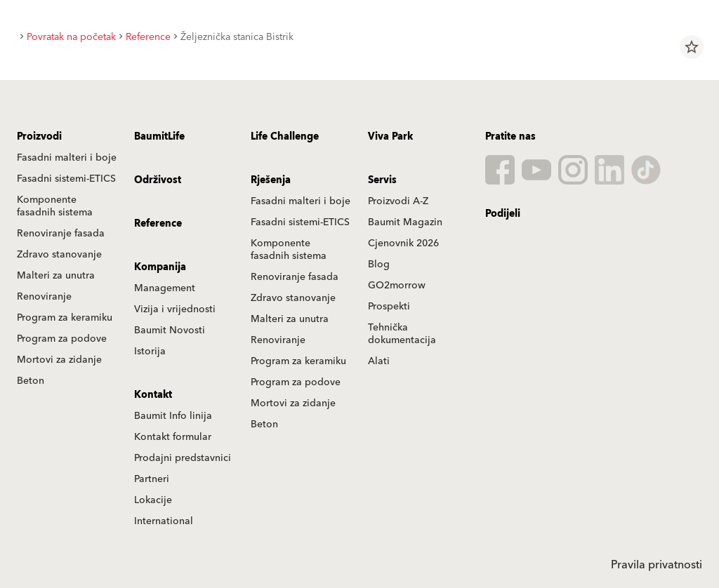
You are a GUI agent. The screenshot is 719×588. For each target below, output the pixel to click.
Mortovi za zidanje (59, 360)
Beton (31, 381)
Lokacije (153, 500)
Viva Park (390, 137)
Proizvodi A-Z (398, 201)
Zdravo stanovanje (59, 255)
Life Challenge (285, 137)
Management (165, 288)
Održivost (158, 180)
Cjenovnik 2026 (403, 243)
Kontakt (153, 395)
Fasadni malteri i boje (67, 158)
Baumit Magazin (405, 222)
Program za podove (62, 339)
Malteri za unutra (56, 276)
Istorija (150, 352)
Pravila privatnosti (657, 565)
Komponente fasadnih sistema (55, 206)
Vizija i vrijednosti (175, 309)
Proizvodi (39, 137)
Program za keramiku (65, 318)
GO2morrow (397, 286)
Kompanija (160, 267)
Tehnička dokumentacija (402, 334)
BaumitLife (159, 137)
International (164, 521)
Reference (158, 224)
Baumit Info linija (173, 416)
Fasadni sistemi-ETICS (66, 179)
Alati (379, 361)
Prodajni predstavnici (183, 458)
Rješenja (271, 180)
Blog (379, 265)
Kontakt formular (173, 437)
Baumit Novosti (170, 330)
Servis (382, 180)
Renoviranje (44, 297)
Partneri (152, 479)
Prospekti (389, 307)
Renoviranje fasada (61, 234)
